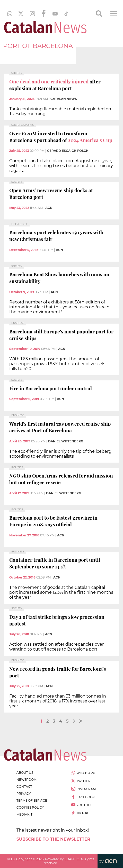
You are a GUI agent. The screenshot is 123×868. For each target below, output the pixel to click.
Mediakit (24, 814)
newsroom (27, 780)
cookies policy (30, 807)
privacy (24, 793)
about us (25, 773)
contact (24, 787)
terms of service (32, 800)
